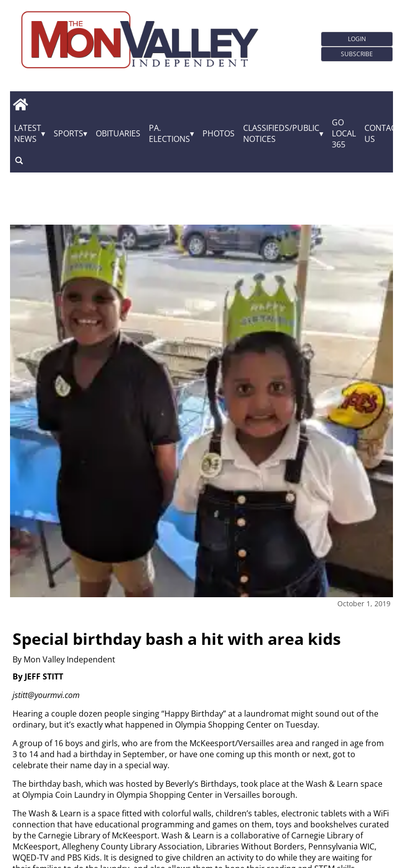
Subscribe (357, 54)
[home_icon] (20, 105)
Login (357, 39)
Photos (219, 133)
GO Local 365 (344, 133)
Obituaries (118, 133)
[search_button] (19, 161)
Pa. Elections (169, 133)
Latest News (28, 133)
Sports (68, 133)
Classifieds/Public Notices (281, 133)
